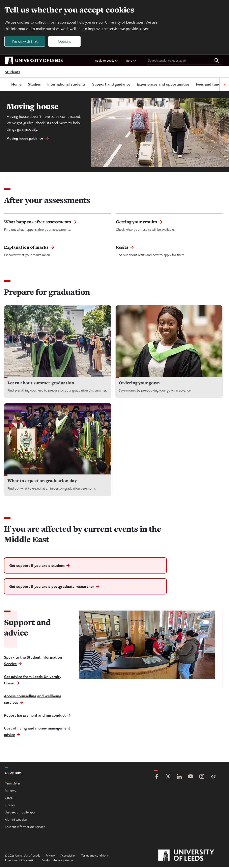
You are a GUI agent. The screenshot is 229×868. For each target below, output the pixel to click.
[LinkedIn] (179, 778)
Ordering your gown (139, 383)
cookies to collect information (42, 22)
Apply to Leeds (107, 61)
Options (65, 42)
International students (60, 85)
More (131, 61)
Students (13, 72)
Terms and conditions (95, 856)
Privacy (50, 856)
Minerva (11, 791)
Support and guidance (105, 85)
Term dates (13, 784)
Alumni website (16, 820)
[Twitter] (168, 778)
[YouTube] (191, 778)
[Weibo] (213, 778)
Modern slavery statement (59, 861)
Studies (28, 85)
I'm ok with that (25, 42)
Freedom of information (21, 861)
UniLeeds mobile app (20, 813)
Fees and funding (204, 85)
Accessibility (68, 856)
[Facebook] (157, 778)
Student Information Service (25, 827)
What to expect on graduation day (42, 481)
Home (10, 85)
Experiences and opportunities (157, 85)
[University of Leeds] (191, 856)
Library (10, 805)
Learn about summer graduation (41, 383)
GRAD (9, 798)
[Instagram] (202, 778)
